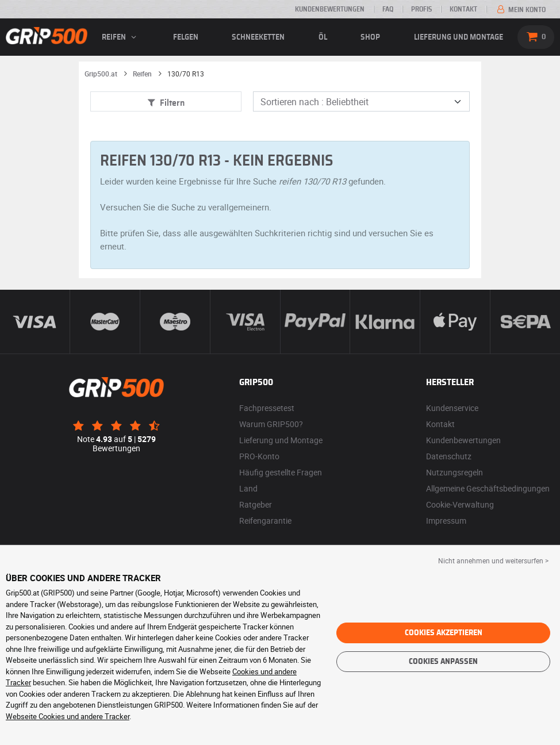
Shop (370, 37)
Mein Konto (520, 10)
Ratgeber (256, 504)
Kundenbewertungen (330, 9)
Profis (421, 9)
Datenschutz (449, 456)
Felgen (186, 37)
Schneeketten (258, 37)
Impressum (446, 521)
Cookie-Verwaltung (460, 504)
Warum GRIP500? (271, 424)
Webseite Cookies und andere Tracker (68, 716)
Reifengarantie (265, 521)
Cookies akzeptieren (444, 633)
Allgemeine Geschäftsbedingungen (488, 488)
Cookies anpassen (443, 662)
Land (248, 488)
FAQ (388, 9)
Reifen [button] (120, 37)
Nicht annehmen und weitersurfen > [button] (493, 560)
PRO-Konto (259, 456)
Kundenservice (452, 408)
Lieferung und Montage (459, 37)
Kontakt (463, 9)
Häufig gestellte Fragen (281, 472)
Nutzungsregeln (454, 472)
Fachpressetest (267, 408)
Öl (323, 37)
